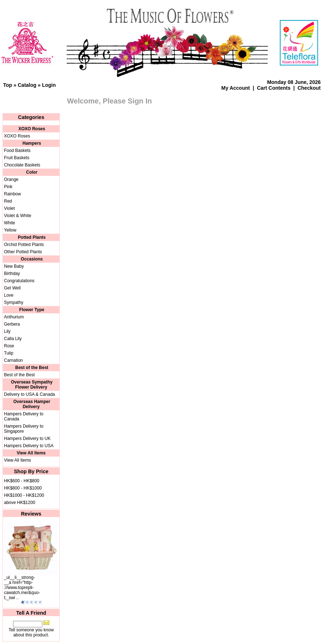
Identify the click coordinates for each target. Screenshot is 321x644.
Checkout (309, 88)
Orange (11, 179)
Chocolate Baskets (22, 165)
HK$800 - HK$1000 (23, 488)
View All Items (17, 460)
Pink (8, 187)
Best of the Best (19, 375)
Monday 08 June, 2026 (294, 82)
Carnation (13, 360)
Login (49, 85)
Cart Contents (274, 88)
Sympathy (14, 302)
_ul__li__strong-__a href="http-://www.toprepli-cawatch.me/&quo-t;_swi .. (22, 588)
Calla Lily (13, 339)
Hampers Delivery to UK (27, 438)
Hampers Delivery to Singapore (24, 429)
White (10, 223)
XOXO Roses (17, 136)
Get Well (12, 288)
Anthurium (14, 317)
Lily (7, 331)
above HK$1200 (20, 503)
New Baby (14, 266)
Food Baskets (17, 151)
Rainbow (12, 194)
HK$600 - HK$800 (22, 481)
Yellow (10, 230)
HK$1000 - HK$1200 (24, 495)
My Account (236, 88)
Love (9, 295)
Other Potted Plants (23, 252)
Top (8, 85)
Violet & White (18, 216)
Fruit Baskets (17, 158)
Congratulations (19, 281)
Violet (9, 208)
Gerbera (12, 324)
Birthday (12, 274)
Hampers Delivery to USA (29, 446)
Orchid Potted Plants (24, 245)
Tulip (9, 353)
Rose (9, 346)
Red (8, 201)
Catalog (27, 85)
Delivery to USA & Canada (30, 394)
